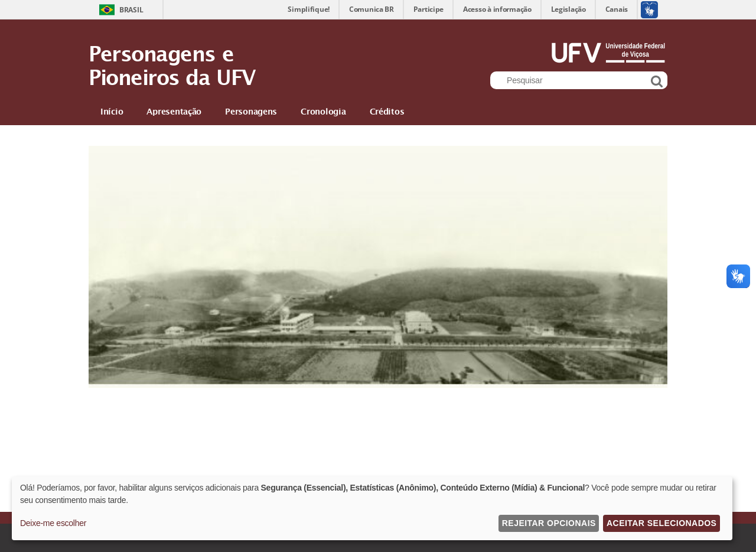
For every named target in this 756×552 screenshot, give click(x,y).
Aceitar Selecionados (661, 523)
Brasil (131, 10)
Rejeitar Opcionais (549, 523)
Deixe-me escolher (53, 523)
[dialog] (372, 508)
